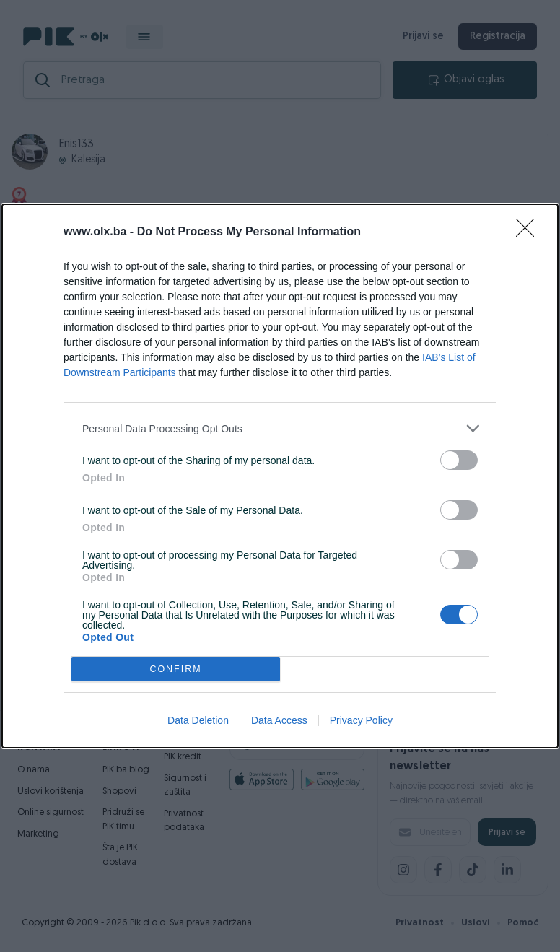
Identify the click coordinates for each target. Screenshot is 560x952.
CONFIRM (176, 669)
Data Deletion (198, 720)
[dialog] (280, 476)
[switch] (459, 460)
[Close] (530, 232)
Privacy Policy (361, 720)
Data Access (279, 720)
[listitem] (280, 428)
